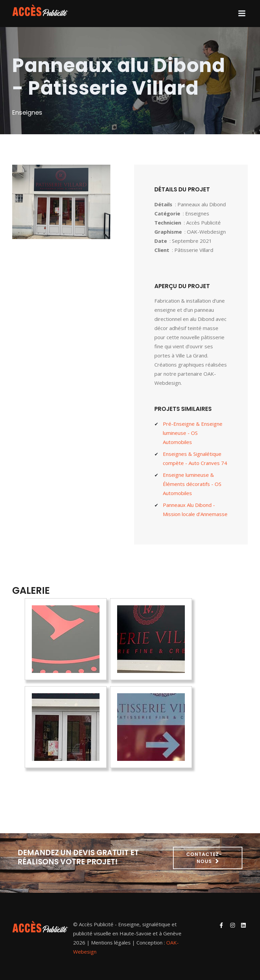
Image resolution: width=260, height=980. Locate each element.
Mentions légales (111, 942)
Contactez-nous (204, 858)
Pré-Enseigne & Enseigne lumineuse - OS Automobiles (193, 433)
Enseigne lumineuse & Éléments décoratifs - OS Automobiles (192, 484)
